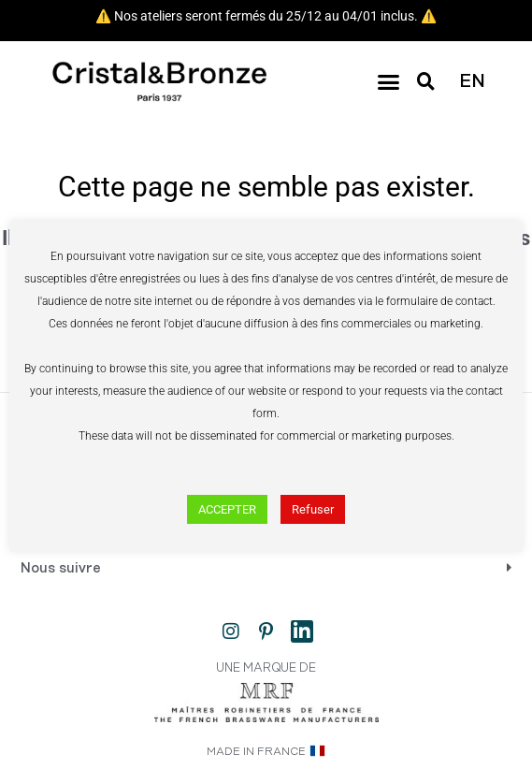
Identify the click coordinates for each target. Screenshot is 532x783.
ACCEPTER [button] (227, 509)
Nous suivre (61, 569)
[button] (388, 82)
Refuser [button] (313, 509)
